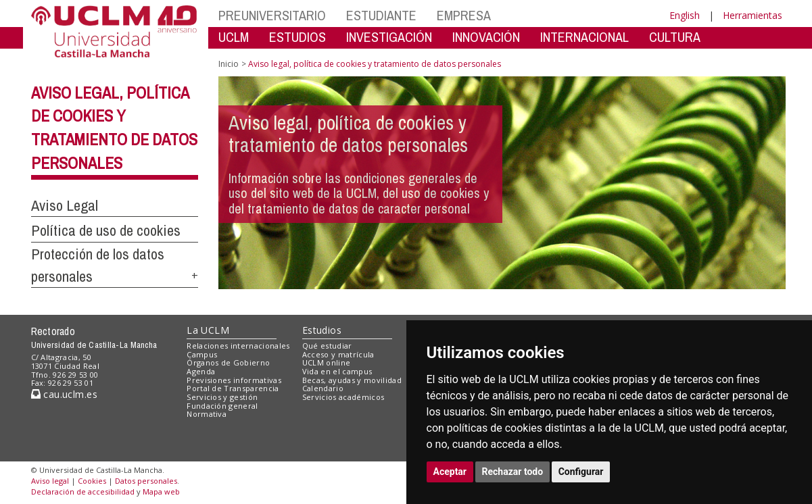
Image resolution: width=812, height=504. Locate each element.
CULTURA (675, 37)
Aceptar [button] (450, 472)
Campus (202, 354)
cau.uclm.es (64, 394)
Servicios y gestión (222, 397)
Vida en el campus (337, 371)
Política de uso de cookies (106, 230)
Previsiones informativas (234, 380)
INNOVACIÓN (486, 37)
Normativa (207, 414)
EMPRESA (464, 15)
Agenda (201, 371)
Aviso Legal (65, 205)
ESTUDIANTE (381, 15)
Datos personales (146, 481)
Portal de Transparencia (233, 388)
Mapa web (161, 492)
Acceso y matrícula (338, 354)
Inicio (229, 64)
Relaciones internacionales (238, 346)
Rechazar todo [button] (513, 472)
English (685, 15)
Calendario (323, 388)
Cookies (92, 481)
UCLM (234, 37)
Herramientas (753, 15)
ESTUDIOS (297, 37)
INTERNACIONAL (584, 37)
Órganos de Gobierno (228, 362)
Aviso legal (50, 481)
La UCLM (208, 330)
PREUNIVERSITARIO (272, 15)
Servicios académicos (343, 397)
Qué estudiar (327, 346)
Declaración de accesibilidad (83, 492)
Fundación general (222, 406)
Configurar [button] (581, 472)
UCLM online (327, 362)
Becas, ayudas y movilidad (352, 380)
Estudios (322, 330)
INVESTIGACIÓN (389, 37)
